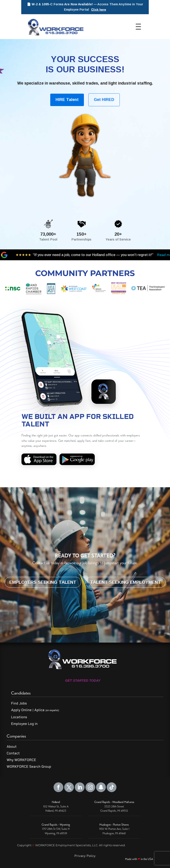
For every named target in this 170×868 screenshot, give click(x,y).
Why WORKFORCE (21, 760)
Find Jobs (19, 703)
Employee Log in (24, 724)
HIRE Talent (67, 100)
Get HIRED (104, 100)
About (12, 747)
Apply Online (21, 710)
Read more (126, 255)
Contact (13, 753)
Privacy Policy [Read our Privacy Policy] (85, 856)
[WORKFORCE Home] (55, 27)
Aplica (47, 710)
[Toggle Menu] (140, 27)
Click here (99, 10)
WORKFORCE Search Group (29, 767)
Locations (19, 717)
